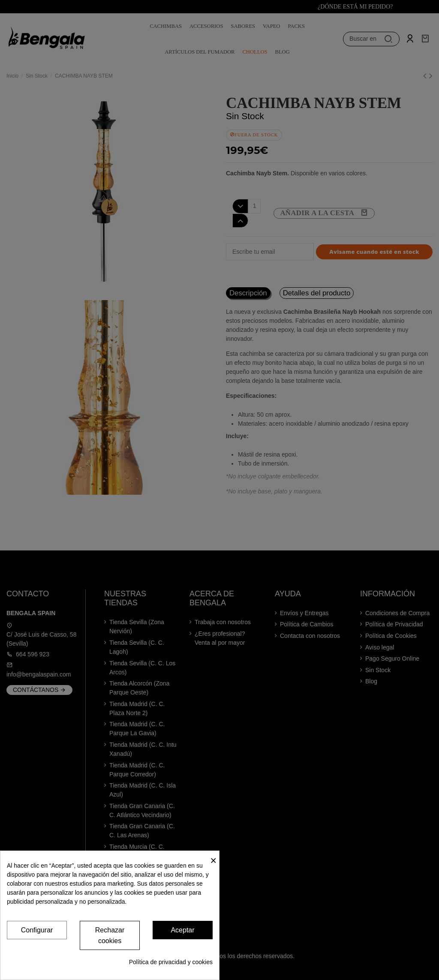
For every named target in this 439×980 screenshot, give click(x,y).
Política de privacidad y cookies (171, 962)
